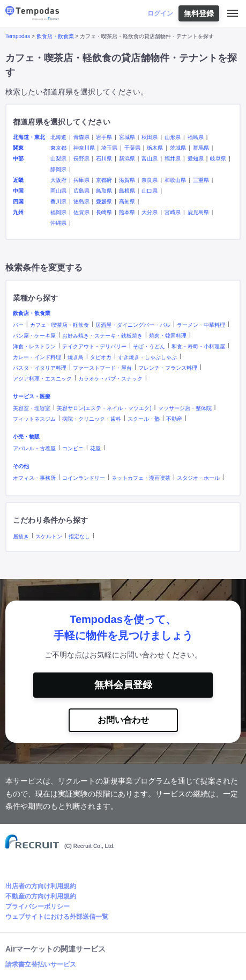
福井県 (173, 159)
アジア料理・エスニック (42, 379)
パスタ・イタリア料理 (40, 368)
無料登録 (199, 13)
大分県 (150, 212)
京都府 (104, 180)
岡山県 (58, 191)
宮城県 (127, 137)
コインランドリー (84, 478)
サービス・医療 (32, 396)
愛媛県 (104, 202)
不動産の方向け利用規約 (41, 896)
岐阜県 (218, 159)
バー (18, 325)
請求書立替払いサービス (41, 964)
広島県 (81, 191)
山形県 (173, 137)
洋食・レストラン (34, 346)
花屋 (95, 448)
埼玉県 (109, 148)
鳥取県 (104, 191)
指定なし (79, 536)
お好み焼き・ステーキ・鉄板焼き (102, 336)
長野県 (81, 159)
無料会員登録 (123, 685)
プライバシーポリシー (38, 906)
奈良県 (150, 180)
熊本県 (127, 212)
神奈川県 (84, 148)
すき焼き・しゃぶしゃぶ (147, 357)
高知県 (127, 202)
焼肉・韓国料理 (168, 336)
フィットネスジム (34, 419)
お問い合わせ (123, 720)
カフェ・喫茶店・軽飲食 (59, 325)
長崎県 (104, 212)
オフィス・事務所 (34, 478)
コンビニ (73, 448)
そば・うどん (149, 346)
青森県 (81, 137)
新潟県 (127, 159)
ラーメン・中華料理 (201, 325)
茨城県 (178, 148)
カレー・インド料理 (37, 357)
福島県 (196, 137)
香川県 (58, 202)
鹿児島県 (198, 212)
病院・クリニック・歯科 (92, 419)
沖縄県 (58, 223)
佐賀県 (81, 212)
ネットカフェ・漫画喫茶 (141, 478)
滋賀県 (127, 180)
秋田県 (150, 137)
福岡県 (58, 212)
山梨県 (58, 159)
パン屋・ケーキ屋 (34, 336)
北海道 (58, 137)
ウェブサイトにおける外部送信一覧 (57, 917)
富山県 (150, 159)
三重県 (201, 180)
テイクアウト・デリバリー (94, 346)
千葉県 (132, 148)
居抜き (21, 536)
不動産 (174, 419)
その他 (21, 466)
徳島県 (81, 202)
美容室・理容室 (32, 408)
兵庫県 (81, 180)
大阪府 (58, 180)
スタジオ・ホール (198, 478)
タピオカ (101, 357)
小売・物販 (26, 437)
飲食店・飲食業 (55, 36)
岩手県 (104, 137)
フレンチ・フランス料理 (168, 368)
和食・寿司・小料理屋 (198, 346)
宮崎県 (173, 212)
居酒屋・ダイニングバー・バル (133, 325)
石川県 (104, 159)
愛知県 (196, 159)
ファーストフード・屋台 (102, 368)
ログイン (160, 13)
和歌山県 (175, 180)
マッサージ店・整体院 (185, 408)
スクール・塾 (144, 419)
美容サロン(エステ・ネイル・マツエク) (104, 408)
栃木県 (155, 148)
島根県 (127, 191)
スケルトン (49, 536)
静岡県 (58, 169)
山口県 (150, 191)
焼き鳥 (76, 357)
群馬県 (201, 148)
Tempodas (18, 36)
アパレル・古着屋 (34, 448)
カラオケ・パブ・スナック (110, 379)
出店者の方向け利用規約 (41, 886)
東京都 (58, 148)
